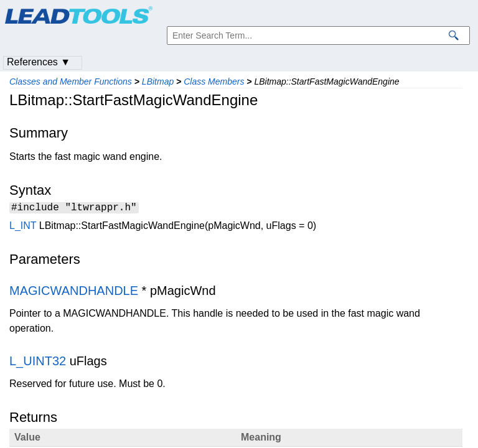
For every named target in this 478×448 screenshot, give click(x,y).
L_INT (23, 227)
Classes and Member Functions (71, 82)
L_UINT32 (38, 363)
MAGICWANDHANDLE (74, 292)
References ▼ (39, 62)
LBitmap (158, 82)
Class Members (214, 82)
